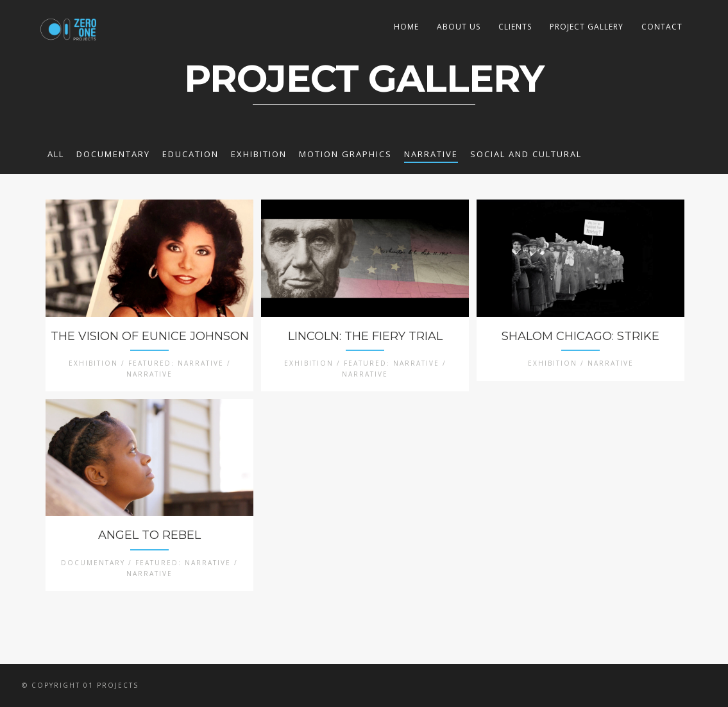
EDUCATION (190, 154)
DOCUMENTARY (113, 154)
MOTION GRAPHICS (345, 154)
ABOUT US (459, 27)
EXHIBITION (259, 154)
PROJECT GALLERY (587, 27)
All (56, 154)
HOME (406, 27)
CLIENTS (515, 27)
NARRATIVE (431, 154)
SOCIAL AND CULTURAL (526, 154)
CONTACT (662, 27)
